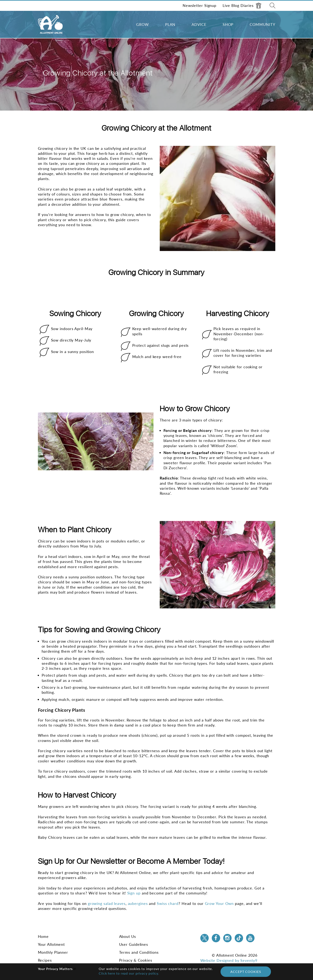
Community (262, 24)
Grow (143, 24)
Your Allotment (51, 944)
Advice (199, 24)
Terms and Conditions (139, 952)
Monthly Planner (53, 952)
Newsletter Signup (200, 5)
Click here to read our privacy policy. (129, 973)
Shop (228, 24)
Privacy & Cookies (136, 960)
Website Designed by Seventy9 (229, 960)
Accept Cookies (246, 972)
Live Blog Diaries (242, 6)
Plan (170, 24)
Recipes (45, 960)
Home (43, 936)
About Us (128, 936)
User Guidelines (134, 944)
